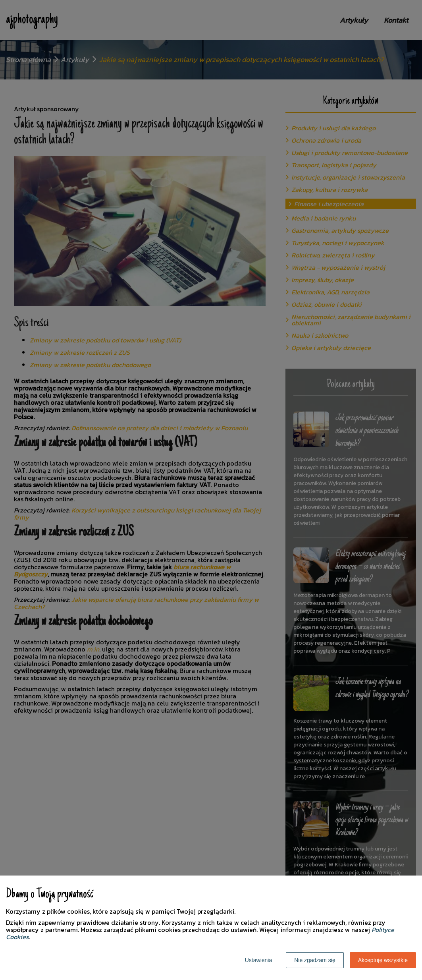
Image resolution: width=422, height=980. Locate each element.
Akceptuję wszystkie (383, 960)
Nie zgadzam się (315, 960)
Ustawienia (258, 960)
